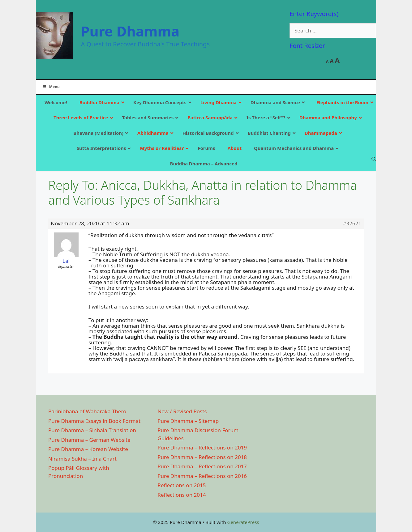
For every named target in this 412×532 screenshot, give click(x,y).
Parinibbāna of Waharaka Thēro (87, 411)
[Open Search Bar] (374, 159)
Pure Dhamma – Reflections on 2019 (202, 447)
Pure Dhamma (130, 31)
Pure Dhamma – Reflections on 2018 (202, 457)
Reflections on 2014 (182, 495)
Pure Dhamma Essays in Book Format (94, 421)
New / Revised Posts (182, 411)
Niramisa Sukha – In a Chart (82, 459)
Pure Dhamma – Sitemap (188, 421)
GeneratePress (243, 522)
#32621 (352, 223)
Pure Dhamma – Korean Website (88, 449)
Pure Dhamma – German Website (89, 440)
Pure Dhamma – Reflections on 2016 (202, 476)
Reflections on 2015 (182, 485)
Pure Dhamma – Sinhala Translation (92, 430)
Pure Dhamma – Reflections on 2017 (202, 466)
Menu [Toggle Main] (51, 87)
